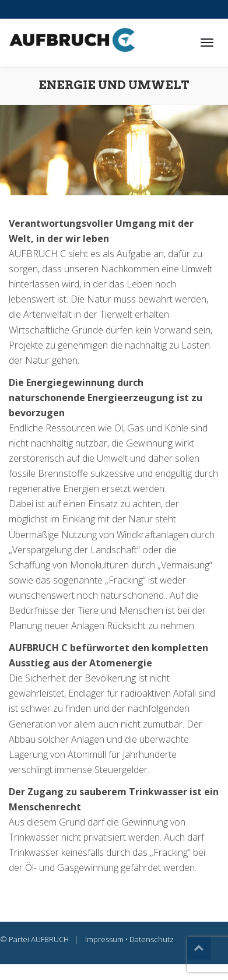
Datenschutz (152, 939)
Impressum (104, 939)
